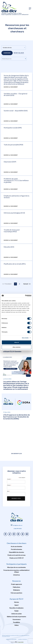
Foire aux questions (16, 593)
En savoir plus (17, 454)
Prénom (9, 485)
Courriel (9, 479)
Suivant (27, 284)
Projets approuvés (17, 584)
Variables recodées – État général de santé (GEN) (15, 94)
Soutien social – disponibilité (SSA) (16, 111)
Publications (16, 587)
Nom (8, 491)
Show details (25, 338)
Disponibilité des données (16, 552)
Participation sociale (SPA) (13, 128)
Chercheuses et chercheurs (17, 543)
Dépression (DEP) (10, 162)
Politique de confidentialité (11, 639)
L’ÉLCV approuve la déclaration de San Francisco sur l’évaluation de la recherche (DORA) (16, 417)
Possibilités (17, 622)
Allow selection (16, 347)
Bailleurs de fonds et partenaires (17, 617)
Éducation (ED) (9, 247)
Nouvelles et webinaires (16, 608)
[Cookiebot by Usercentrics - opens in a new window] (25, 296)
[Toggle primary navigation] (30, 8)
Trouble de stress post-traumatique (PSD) (12, 231)
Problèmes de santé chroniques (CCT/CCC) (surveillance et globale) (16, 180)
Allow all (16, 342)
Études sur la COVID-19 (16, 558)
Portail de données (17, 549)
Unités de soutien (16, 614)
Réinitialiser (19, 53)
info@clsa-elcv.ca (18, 525)
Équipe (16, 611)
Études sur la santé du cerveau (17, 555)
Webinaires (16, 590)
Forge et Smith (21, 642)
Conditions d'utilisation (23, 639)
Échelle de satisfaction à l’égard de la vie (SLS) (16, 197)
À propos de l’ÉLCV (16, 599)
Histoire (17, 602)
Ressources (17, 581)
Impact (16, 605)
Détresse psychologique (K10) (14, 213)
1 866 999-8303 (18, 529)
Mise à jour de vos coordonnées (16, 567)
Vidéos (17, 625)
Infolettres (17, 575)
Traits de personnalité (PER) (13, 145)
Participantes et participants (17, 564)
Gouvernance (17, 619)
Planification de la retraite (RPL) (15, 264)
